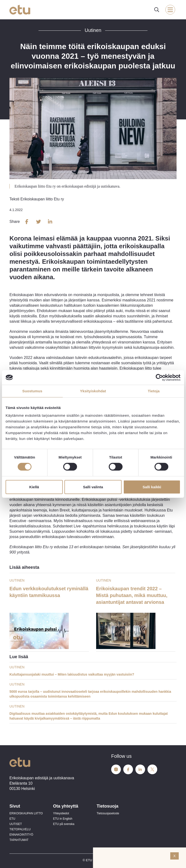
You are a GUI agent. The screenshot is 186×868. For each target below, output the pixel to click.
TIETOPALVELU (20, 829)
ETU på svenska (64, 824)
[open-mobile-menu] (170, 10)
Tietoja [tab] (154, 391)
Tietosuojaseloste (108, 813)
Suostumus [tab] (32, 391)
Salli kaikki (152, 487)
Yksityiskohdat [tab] (93, 391)
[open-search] (157, 10)
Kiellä (34, 487)
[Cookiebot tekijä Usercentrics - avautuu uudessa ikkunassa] (159, 377)
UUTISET (16, 824)
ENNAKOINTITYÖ (21, 835)
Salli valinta (93, 487)
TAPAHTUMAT (19, 840)
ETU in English (63, 819)
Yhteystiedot (61, 813)
